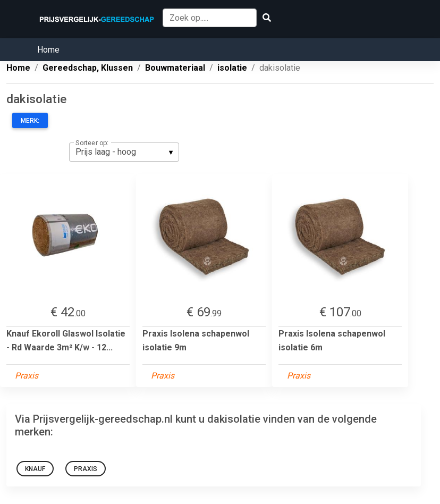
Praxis (86, 469)
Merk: (30, 121)
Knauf (35, 469)
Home (48, 50)
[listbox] (124, 152)
